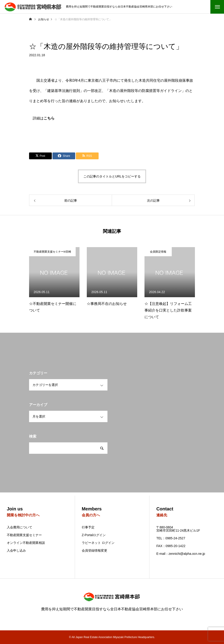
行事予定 (88, 527)
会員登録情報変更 (95, 550)
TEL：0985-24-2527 (171, 538)
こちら (49, 118)
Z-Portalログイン (94, 535)
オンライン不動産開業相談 (26, 543)
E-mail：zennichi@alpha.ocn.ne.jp (181, 554)
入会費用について (20, 527)
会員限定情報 (158, 252)
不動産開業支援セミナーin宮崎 (52, 252)
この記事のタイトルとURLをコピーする (112, 176)
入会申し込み (16, 551)
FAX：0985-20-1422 (171, 546)
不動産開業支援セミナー (24, 535)
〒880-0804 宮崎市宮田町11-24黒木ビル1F (178, 529)
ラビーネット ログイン (98, 543)
